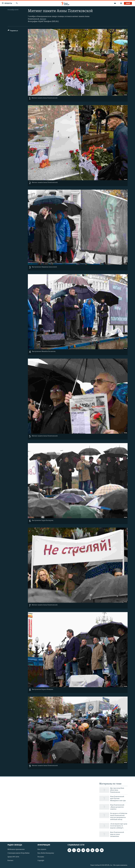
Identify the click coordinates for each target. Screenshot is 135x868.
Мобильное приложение (16, 849)
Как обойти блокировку (46, 853)
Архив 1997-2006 (13, 857)
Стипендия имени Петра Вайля (18, 853)
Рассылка (41, 857)
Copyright (41, 861)
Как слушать (42, 849)
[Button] (13, 31)
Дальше (43, 19)
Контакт (10, 861)
